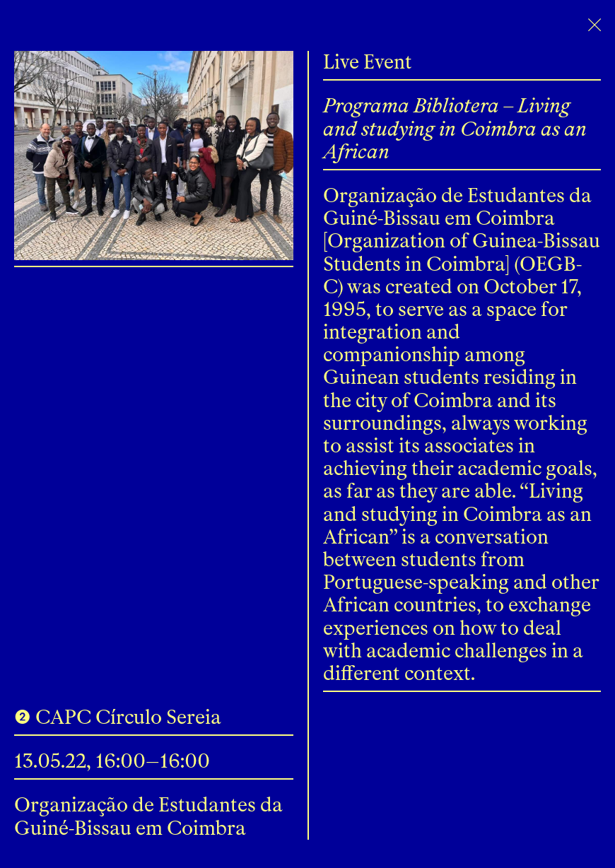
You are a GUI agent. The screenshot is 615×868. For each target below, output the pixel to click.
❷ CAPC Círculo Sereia (118, 717)
